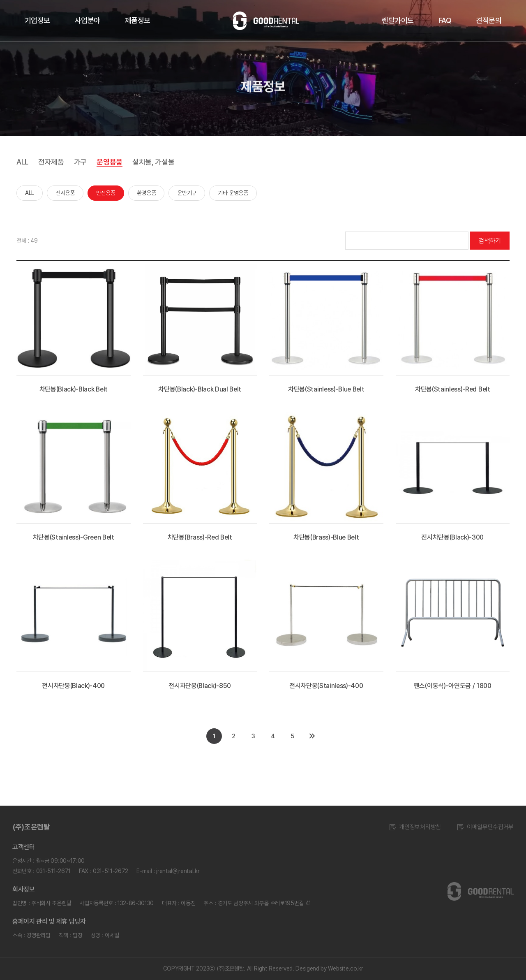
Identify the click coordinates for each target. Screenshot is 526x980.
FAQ (445, 20)
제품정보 (138, 20)
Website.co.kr (345, 968)
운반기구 (187, 193)
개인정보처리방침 (415, 827)
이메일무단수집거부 (486, 827)
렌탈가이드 (398, 20)
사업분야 (88, 20)
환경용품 (146, 193)
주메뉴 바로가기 (0, 0)
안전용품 (106, 193)
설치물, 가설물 (153, 162)
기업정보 (37, 20)
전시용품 (65, 193)
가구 (80, 162)
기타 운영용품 (233, 193)
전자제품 (51, 162)
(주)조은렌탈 (31, 827)
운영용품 (110, 162)
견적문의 (489, 20)
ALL (22, 162)
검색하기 (490, 241)
